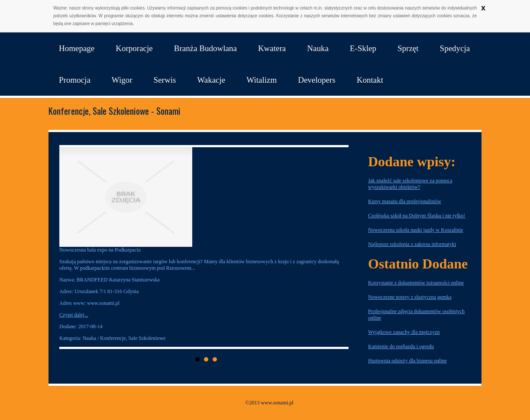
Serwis (165, 80)
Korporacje (134, 48)
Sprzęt (408, 48)
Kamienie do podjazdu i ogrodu (401, 346)
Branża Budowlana (205, 48)
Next (339, 247)
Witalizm (262, 80)
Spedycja (455, 48)
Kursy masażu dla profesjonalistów (405, 201)
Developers (317, 80)
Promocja (75, 80)
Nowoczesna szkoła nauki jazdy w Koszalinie (416, 230)
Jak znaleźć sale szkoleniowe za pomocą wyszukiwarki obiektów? (410, 184)
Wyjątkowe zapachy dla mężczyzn (404, 332)
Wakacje (211, 80)
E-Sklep (363, 48)
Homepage (77, 48)
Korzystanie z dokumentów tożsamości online (416, 283)
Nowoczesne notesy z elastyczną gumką (410, 297)
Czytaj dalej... (74, 315)
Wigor (122, 80)
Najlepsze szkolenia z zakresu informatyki (412, 244)
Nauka (318, 48)
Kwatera (272, 48)
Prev (73, 247)
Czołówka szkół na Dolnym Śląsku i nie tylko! (417, 216)
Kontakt (370, 80)
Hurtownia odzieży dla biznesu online (407, 361)
